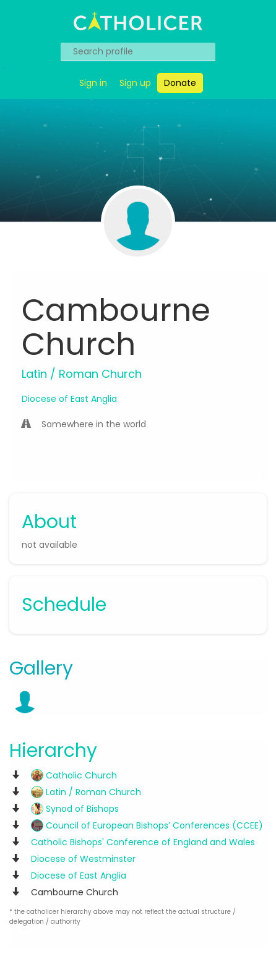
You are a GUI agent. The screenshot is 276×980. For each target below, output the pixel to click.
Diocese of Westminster (83, 859)
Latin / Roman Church (86, 792)
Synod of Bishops (75, 809)
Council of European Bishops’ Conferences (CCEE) (147, 825)
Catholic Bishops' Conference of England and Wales (143, 842)
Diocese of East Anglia (69, 399)
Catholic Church (74, 775)
